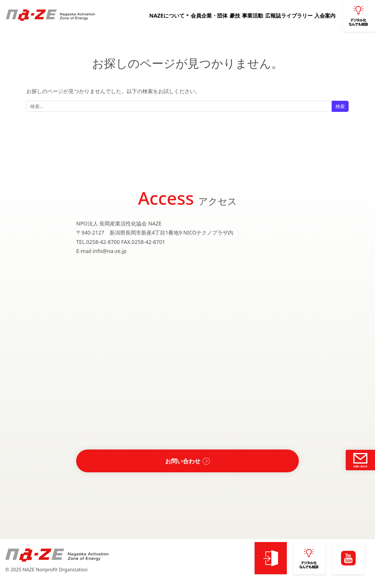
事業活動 (251, 16)
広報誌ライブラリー (287, 16)
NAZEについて (162, 16)
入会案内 (324, 16)
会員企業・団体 (204, 16)
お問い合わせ (183, 461)
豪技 (231, 16)
